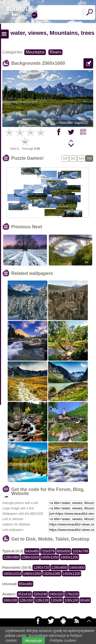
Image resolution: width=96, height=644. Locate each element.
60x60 (85, 600)
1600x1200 (70, 557)
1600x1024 (12, 574)
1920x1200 (72, 574)
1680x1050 (32, 574)
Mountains (35, 52)
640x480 (32, 551)
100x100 (71, 600)
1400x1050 (50, 557)
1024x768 (80, 551)
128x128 (42, 600)
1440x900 (77, 567)
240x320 (56, 594)
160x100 (10, 600)
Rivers (55, 52)
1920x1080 (52, 574)
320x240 (40, 594)
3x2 (73, 158)
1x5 (65, 158)
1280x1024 (30, 557)
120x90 (57, 600)
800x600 (64, 551)
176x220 (72, 594)
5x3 (81, 158)
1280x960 (11, 557)
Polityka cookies (63, 640)
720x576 (48, 551)
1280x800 (59, 567)
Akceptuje (33, 640)
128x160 (26, 600)
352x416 (25, 594)
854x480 (26, 584)
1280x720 (41, 567)
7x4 (89, 158)
